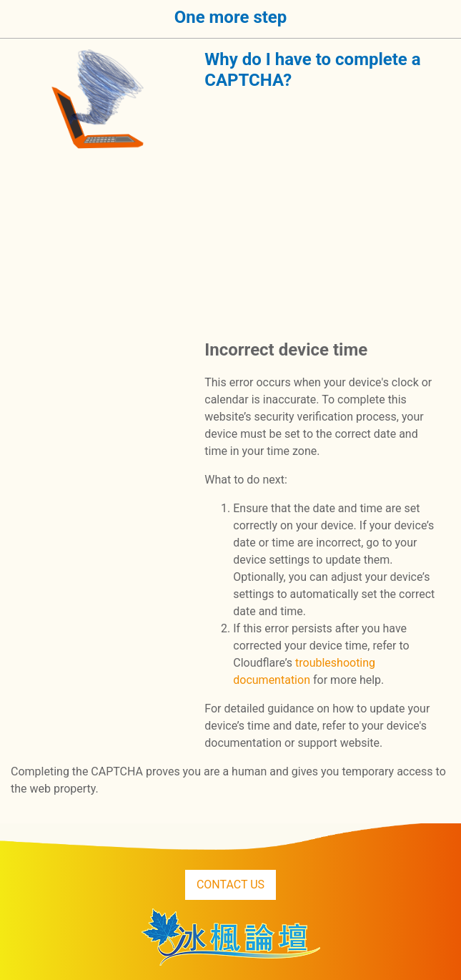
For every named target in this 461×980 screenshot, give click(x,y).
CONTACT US (230, 885)
